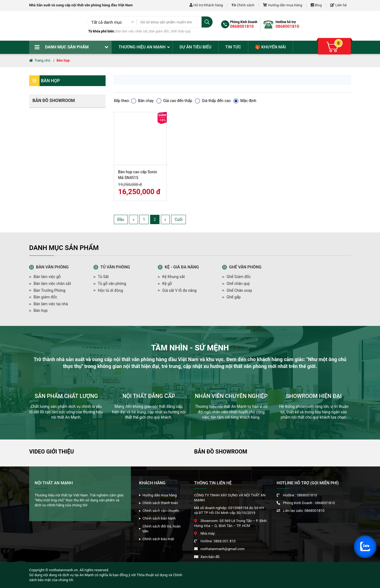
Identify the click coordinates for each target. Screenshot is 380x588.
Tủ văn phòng (115, 267)
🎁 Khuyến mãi (271, 47)
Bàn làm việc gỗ (47, 277)
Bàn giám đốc (159, 31)
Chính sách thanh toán (160, 503)
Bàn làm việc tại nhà (51, 304)
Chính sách (243, 5)
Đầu (121, 219)
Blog (316, 5)
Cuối (178, 219)
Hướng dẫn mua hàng (283, 5)
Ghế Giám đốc (239, 277)
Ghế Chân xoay (239, 290)
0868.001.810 (225, 541)
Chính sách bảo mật (158, 539)
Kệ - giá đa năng (182, 267)
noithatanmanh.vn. (64, 570)
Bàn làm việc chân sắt (132, 31)
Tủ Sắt (103, 277)
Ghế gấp (234, 297)
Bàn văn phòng (52, 267)
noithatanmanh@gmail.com (222, 549)
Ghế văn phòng (245, 267)
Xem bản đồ (210, 557)
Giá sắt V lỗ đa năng (179, 290)
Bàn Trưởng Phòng (49, 290)
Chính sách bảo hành (159, 518)
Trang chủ (40, 60)
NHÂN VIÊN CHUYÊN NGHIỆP (231, 396)
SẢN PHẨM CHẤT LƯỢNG (66, 396)
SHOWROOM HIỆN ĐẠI (314, 396)
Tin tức (233, 47)
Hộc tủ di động (110, 290)
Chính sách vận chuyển (161, 511)
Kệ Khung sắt (174, 277)
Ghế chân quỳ (181, 31)
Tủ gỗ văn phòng (112, 284)
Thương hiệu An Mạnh (142, 47)
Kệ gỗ (167, 284)
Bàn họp (63, 60)
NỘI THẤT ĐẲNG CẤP (149, 396)
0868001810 (242, 26)
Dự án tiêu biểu (195, 47)
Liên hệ (338, 5)
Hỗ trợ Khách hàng (206, 5)
